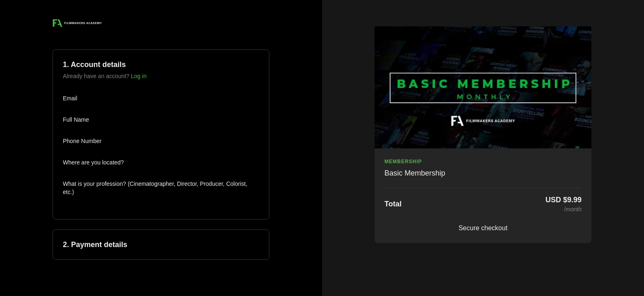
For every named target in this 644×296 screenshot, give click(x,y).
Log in (139, 76)
